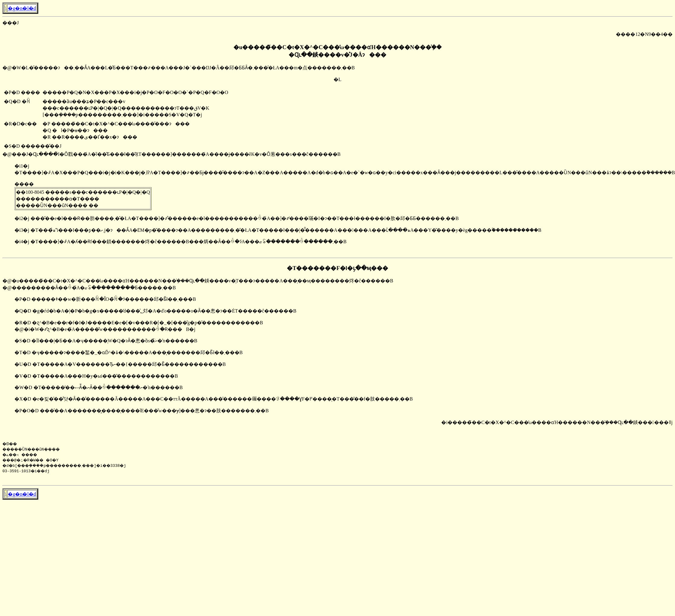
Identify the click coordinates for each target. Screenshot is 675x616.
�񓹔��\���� (5, 8)
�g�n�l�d (22, 8)
